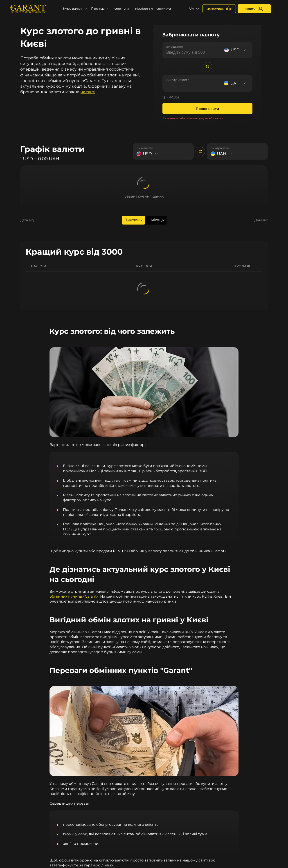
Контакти (163, 9)
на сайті (88, 92)
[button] (76, 9)
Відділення (144, 9)
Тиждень (134, 220)
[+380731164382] (219, 9)
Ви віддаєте (174, 47)
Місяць (157, 220)
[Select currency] (236, 50)
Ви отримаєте (178, 80)
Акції (128, 9)
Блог (118, 9)
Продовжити (207, 109)
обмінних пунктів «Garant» (74, 596)
